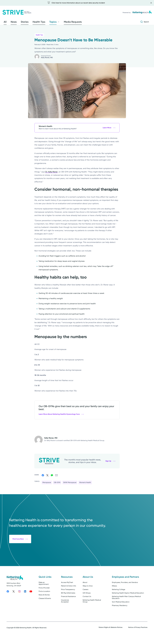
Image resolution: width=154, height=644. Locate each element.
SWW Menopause (70, 484)
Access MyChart (67, 591)
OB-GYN (57, 484)
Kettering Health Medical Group (92, 609)
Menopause (47, 484)
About (85, 591)
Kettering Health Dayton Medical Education (128, 601)
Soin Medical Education (121, 611)
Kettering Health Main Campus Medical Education (126, 606)
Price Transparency (68, 598)
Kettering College (119, 598)
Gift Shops (87, 601)
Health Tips (39, 36)
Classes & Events (45, 607)
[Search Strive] (145, 22)
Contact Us (87, 605)
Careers (85, 598)
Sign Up (110, 462)
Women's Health (85, 484)
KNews (114, 595)
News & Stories (44, 603)
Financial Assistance (68, 605)
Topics (44, 22)
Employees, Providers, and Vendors (125, 591)
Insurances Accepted (65, 609)
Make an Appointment (44, 592)
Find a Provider (44, 596)
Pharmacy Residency (120, 614)
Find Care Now (20, 555)
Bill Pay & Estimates (68, 601)
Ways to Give (88, 595)
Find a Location (44, 600)
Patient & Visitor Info (69, 595)
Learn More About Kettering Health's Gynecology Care (61, 415)
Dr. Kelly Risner (51, 173)
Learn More (109, 129)
